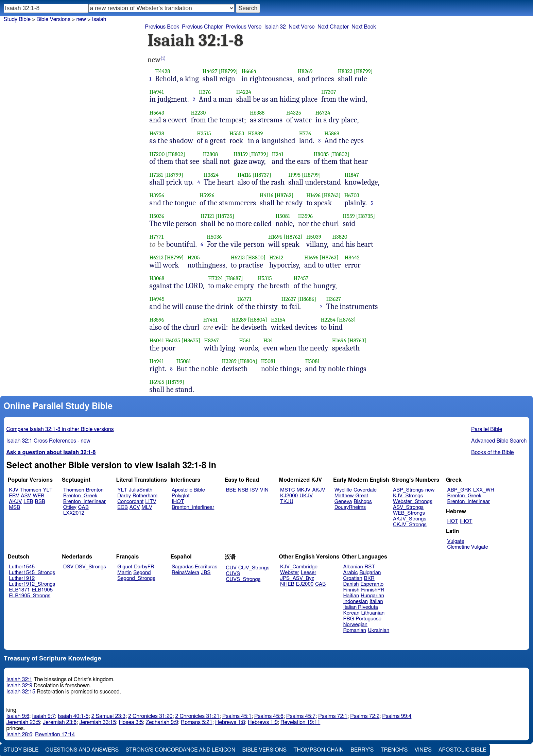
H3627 (334, 299)
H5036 (157, 216)
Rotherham (145, 496)
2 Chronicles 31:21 (197, 716)
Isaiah (99, 19)
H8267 (211, 340)
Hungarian (372, 596)
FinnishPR (373, 590)
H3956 (157, 195)
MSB (14, 507)
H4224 (244, 92)
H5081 (283, 216)
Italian (376, 602)
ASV (26, 496)
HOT (453, 521)
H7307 (329, 92)
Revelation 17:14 (55, 735)
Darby (124, 496)
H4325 (294, 113)
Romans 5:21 (197, 722)
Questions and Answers (82, 750)
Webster (290, 573)
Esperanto (372, 584)
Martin (124, 573)
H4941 (157, 92)
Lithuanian (373, 613)
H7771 (157, 237)
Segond (142, 573)
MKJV (303, 490)
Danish (351, 584)
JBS (206, 573)
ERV (14, 496)
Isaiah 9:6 (18, 716)
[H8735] (225, 216)
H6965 (157, 382)
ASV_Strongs (408, 507)
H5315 (265, 278)
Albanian (353, 567)
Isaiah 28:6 (20, 735)
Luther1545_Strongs (32, 573)
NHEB (287, 584)
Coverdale (365, 490)
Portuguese (368, 619)
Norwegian (355, 625)
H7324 (216, 278)
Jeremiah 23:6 (60, 722)
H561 (245, 340)
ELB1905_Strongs (30, 596)
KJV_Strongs (408, 496)
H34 (268, 340)
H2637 (289, 299)
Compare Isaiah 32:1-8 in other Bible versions (60, 429)
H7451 (210, 320)
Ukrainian (379, 630)
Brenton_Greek (80, 496)
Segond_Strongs (136, 578)
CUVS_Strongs (243, 579)
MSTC (287, 490)
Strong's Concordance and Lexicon (180, 750)
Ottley (70, 507)
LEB (28, 502)
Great (362, 496)
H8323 (345, 71)
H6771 (244, 299)
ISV (254, 490)
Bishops (363, 502)
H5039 (314, 237)
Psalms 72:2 (365, 716)
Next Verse (302, 27)
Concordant (130, 502)
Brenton (95, 490)
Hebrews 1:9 (263, 722)
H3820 (340, 237)
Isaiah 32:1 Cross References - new (48, 441)
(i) (163, 58)
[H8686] (307, 299)
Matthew (344, 496)
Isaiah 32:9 (20, 686)
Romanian (355, 630)
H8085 (321, 154)
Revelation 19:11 (300, 722)
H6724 (323, 113)
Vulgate (456, 541)
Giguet (125, 567)
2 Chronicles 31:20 (150, 716)
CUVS (233, 574)
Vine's (423, 750)
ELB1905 (42, 590)
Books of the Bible (493, 452)
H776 (305, 133)
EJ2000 (305, 584)
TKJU (287, 502)
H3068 (157, 278)
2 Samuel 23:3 (108, 716)
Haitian (351, 596)
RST (370, 567)
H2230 (198, 113)
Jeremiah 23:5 (23, 722)
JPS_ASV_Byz (297, 578)
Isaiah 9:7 (44, 716)
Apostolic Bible (462, 750)
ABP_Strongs (408, 490)
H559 (349, 216)
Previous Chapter (202, 27)
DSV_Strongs (91, 567)
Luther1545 (22, 567)
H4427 (210, 71)
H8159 (241, 154)
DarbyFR (144, 567)
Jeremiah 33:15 (98, 722)
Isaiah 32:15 (21, 692)
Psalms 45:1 (237, 716)
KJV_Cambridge (299, 567)
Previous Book (162, 27)
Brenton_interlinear (84, 502)
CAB (83, 507)
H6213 (157, 257)
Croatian (353, 578)
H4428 (162, 71)
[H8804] (257, 320)
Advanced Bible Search (499, 441)
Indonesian (356, 602)
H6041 (157, 340)
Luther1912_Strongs (32, 584)
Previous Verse (244, 27)
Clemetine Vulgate (468, 547)
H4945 (157, 299)
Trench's (394, 750)
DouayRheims (350, 507)
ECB (122, 507)
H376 (205, 92)
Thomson (31, 490)
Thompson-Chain (319, 750)
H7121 (207, 216)
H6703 (352, 195)
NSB (243, 490)
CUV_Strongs (254, 568)
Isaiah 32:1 (20, 680)
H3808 (210, 154)
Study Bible (17, 19)
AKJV (15, 502)
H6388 (257, 113)
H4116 (244, 175)
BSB (40, 502)
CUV (231, 568)
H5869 (332, 133)
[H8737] (262, 175)
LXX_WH (484, 490)
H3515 (204, 133)
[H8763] (331, 195)
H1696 (313, 195)
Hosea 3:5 (131, 722)
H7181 (156, 175)
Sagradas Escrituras (194, 567)
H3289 (239, 320)
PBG (349, 619)
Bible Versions (53, 19)
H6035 (173, 340)
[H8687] (234, 278)
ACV (135, 507)
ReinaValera (185, 573)
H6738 (157, 133)
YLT (48, 490)
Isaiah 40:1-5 (73, 716)
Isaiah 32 (275, 27)
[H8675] (191, 340)
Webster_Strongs (413, 502)
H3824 (211, 175)
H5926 (207, 195)
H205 (193, 257)
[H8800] (256, 257)
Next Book (364, 27)
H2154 (278, 320)
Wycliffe (343, 490)
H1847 (352, 175)
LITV (151, 502)
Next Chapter (333, 27)
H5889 (255, 133)
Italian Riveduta (361, 607)
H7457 (301, 278)
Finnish (351, 590)
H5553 (237, 133)
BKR (369, 578)
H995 (294, 175)
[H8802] (175, 154)
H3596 (305, 216)
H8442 (352, 257)
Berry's (362, 750)
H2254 (328, 320)
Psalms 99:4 (397, 716)
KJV (14, 490)
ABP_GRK (459, 490)
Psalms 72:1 (333, 716)
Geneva (343, 502)
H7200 (157, 154)
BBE (231, 490)
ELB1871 (19, 590)
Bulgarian (370, 573)
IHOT (178, 502)
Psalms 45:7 (301, 716)
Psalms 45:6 (269, 716)
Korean (351, 613)
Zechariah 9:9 (162, 722)
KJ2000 (289, 496)
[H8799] (228, 71)
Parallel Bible (487, 429)
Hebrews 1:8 (230, 722)
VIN (264, 490)
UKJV (306, 496)
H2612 (276, 257)
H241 (278, 154)
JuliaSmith (141, 490)
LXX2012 (74, 513)
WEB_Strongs (409, 513)
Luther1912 (22, 578)
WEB (38, 496)
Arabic (351, 573)
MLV (147, 507)
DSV (68, 567)
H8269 (305, 71)
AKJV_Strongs (410, 519)
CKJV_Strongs (410, 525)
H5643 (157, 113)
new (430, 490)
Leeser (308, 573)
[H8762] (284, 195)
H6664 (249, 71)
